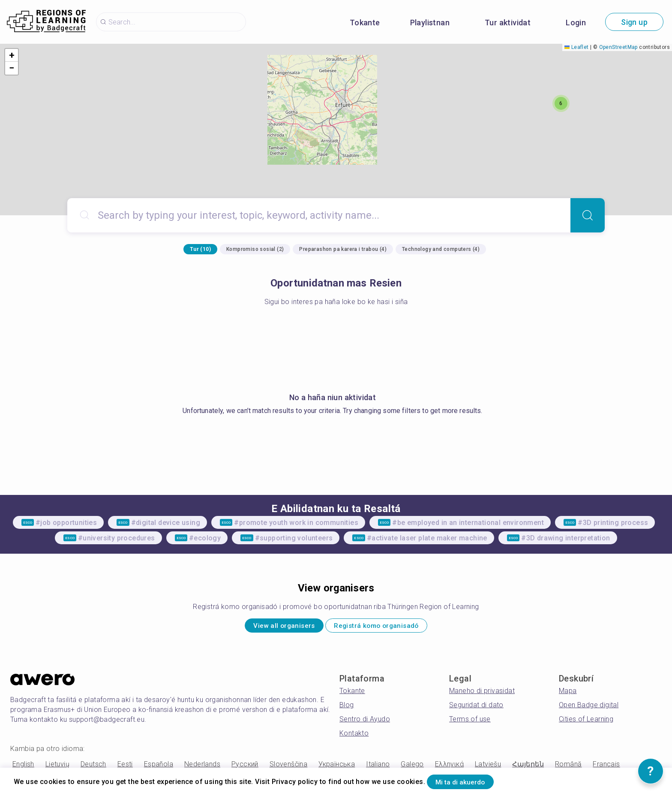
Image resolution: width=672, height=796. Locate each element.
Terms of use (470, 723)
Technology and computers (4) (441, 249)
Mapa (568, 695)
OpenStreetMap (618, 47)
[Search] (588, 215)
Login (576, 23)
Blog (347, 709)
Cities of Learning (586, 723)
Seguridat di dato (476, 709)
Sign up (634, 22)
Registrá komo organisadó (387, 628)
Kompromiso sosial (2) (255, 249)
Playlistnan (430, 23)
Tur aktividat (508, 23)
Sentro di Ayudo (365, 723)
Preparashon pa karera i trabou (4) (343, 249)
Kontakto (354, 737)
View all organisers (271, 628)
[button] (561, 103)
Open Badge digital (589, 709)
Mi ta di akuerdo (470, 780)
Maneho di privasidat (482, 695)
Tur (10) (200, 249)
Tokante (365, 23)
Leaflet (576, 47)
